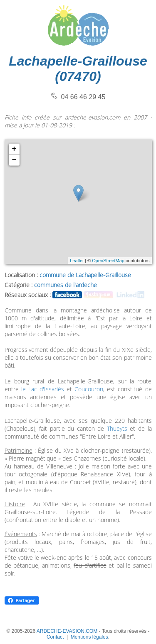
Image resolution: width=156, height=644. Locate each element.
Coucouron (89, 389)
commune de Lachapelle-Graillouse (85, 275)
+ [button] (14, 149)
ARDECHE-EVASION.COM (67, 631)
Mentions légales (89, 637)
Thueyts (117, 428)
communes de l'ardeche (66, 285)
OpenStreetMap (108, 261)
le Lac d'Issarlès (43, 389)
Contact (55, 637)
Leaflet (77, 261)
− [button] (14, 160)
